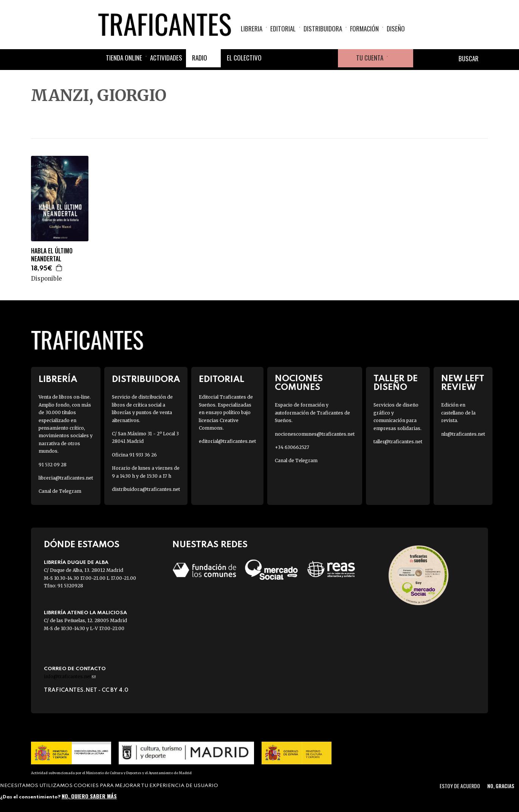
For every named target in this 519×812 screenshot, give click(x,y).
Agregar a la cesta (59, 268)
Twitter (293, 58)
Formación (364, 29)
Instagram (311, 58)
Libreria (252, 29)
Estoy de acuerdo (460, 786)
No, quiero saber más (89, 796)
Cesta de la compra (400, 58)
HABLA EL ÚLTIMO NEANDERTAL (52, 255)
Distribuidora (323, 29)
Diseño (396, 29)
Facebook (274, 58)
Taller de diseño (396, 383)
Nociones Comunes (299, 383)
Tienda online (124, 58)
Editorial (283, 29)
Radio (200, 58)
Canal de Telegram (60, 491)
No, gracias (501, 786)
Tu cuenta (370, 58)
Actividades (166, 58)
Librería (58, 380)
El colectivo (244, 58)
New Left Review (463, 383)
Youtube (329, 58)
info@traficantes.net (70, 676)
